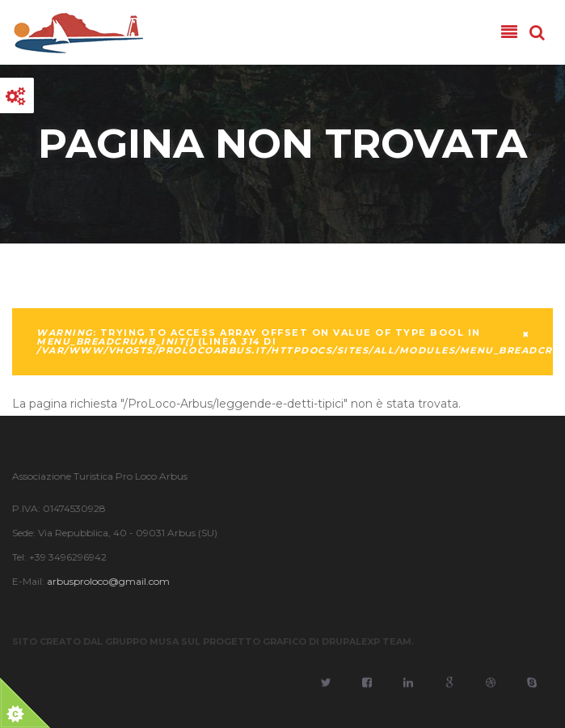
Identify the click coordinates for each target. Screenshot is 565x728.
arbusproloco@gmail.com (108, 581)
